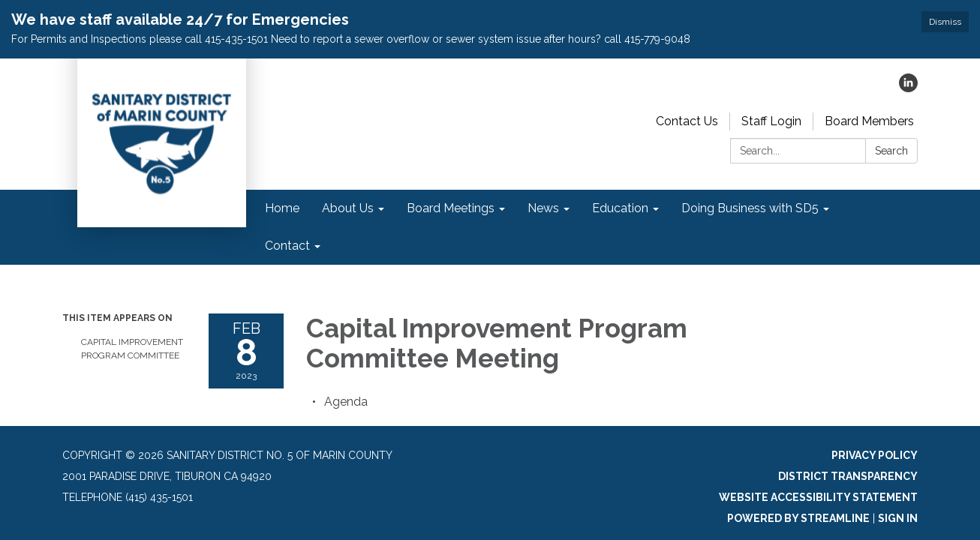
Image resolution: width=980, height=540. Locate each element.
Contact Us (687, 121)
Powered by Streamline (798, 518)
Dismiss (945, 22)
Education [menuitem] (620, 208)
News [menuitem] (543, 208)
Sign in (898, 518)
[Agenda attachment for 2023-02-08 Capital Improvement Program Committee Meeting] (346, 402)
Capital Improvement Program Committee (132, 349)
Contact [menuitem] (287, 246)
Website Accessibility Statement (818, 497)
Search (891, 151)
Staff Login (771, 121)
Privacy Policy (875, 455)
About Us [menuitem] (348, 208)
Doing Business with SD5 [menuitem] (750, 208)
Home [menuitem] (282, 208)
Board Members (869, 121)
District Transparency (848, 476)
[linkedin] (908, 88)
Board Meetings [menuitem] (451, 208)
